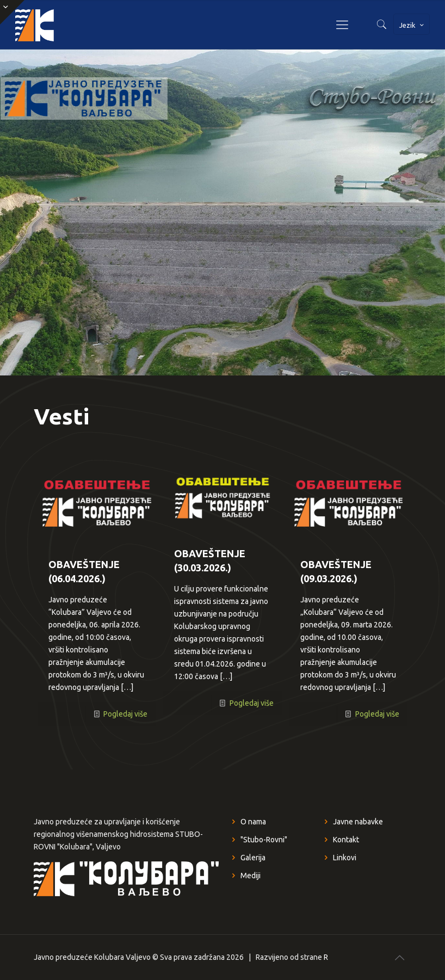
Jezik (413, 25)
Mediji (251, 876)
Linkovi (345, 858)
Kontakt (346, 840)
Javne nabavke (358, 822)
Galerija (253, 858)
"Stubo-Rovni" (264, 840)
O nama (253, 822)
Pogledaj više (125, 714)
